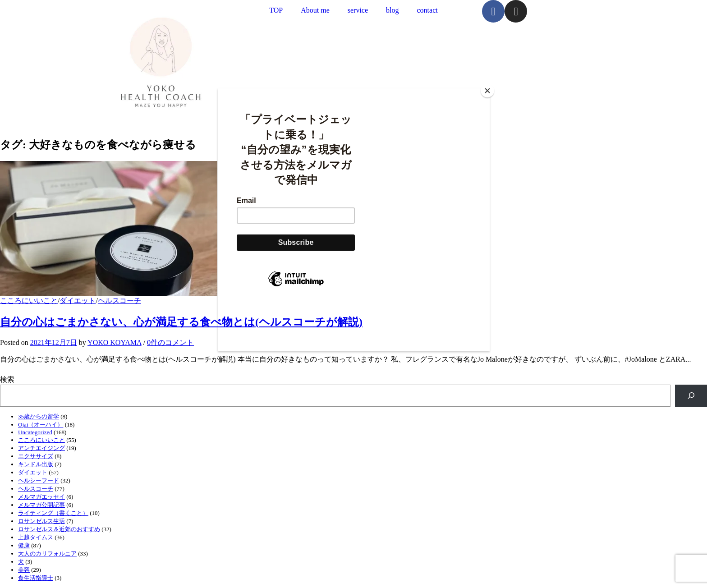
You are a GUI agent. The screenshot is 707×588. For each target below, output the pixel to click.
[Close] (487, 91)
